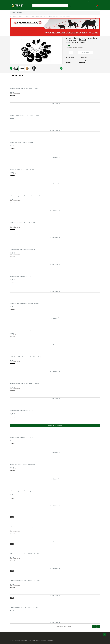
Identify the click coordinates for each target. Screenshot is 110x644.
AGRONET (73, 58)
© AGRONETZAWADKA (15, 640)
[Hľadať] (50, 6)
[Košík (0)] (98, 6)
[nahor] (105, 635)
